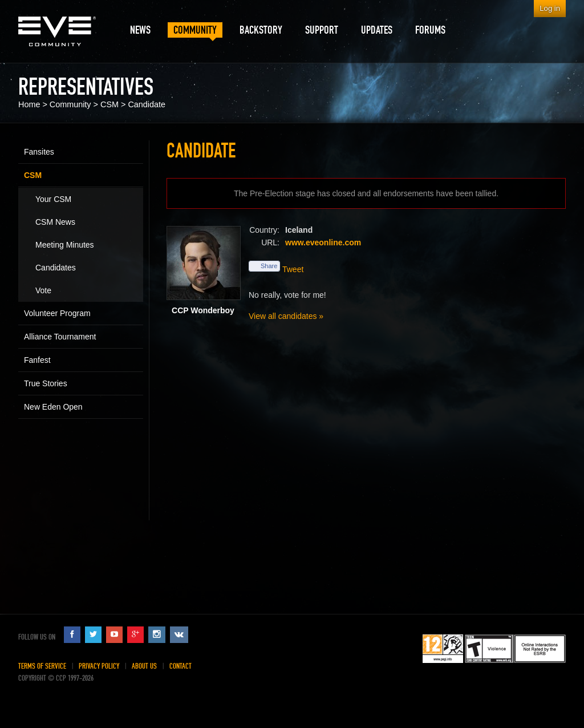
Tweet (293, 269)
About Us (144, 666)
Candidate (147, 104)
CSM (109, 104)
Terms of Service (42, 666)
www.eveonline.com (323, 242)
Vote (43, 290)
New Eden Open (53, 407)
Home (29, 104)
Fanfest (37, 360)
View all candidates (283, 316)
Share (264, 266)
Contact (181, 666)
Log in (550, 8)
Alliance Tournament (60, 337)
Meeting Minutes (65, 245)
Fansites (39, 152)
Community (70, 104)
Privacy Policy (99, 666)
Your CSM (53, 199)
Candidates (56, 268)
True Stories (46, 383)
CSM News (55, 222)
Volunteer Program (57, 313)
